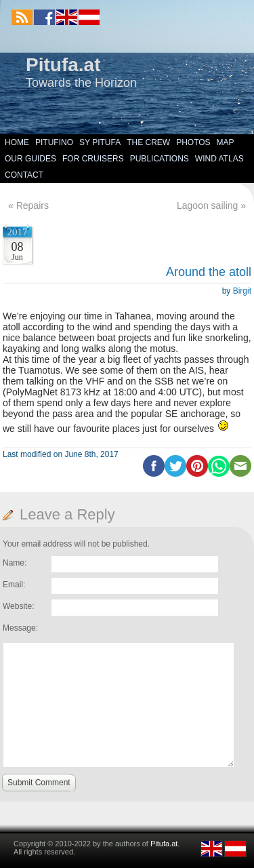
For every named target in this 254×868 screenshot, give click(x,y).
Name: (15, 563)
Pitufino (54, 142)
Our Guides (30, 159)
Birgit (242, 291)
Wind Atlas (219, 159)
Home (17, 142)
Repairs (33, 205)
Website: (18, 606)
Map (226, 142)
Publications (160, 159)
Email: (14, 585)
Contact (24, 175)
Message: (20, 628)
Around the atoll (209, 272)
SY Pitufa (100, 142)
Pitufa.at (63, 65)
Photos (193, 142)
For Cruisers (93, 159)
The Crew (148, 142)
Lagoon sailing (207, 205)
